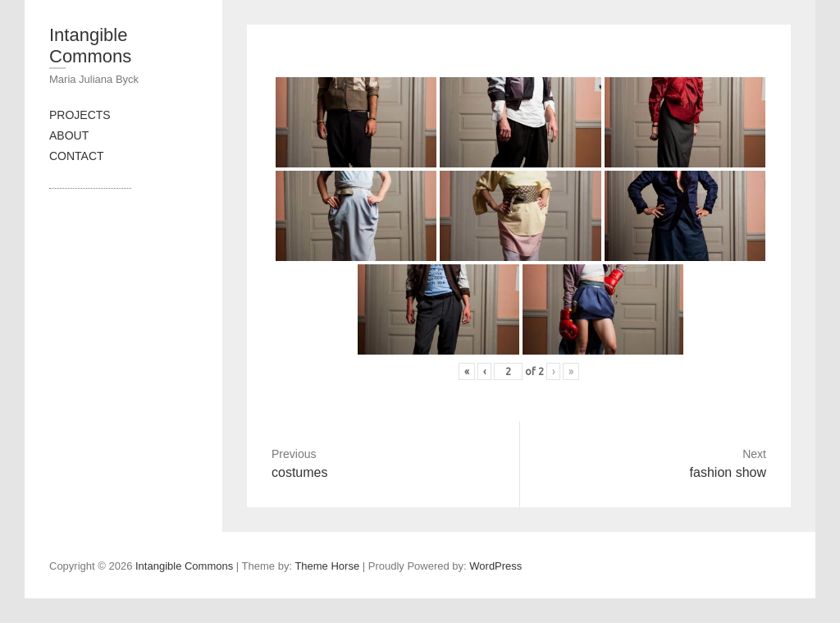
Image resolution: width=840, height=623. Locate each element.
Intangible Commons (90, 46)
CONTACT (77, 156)
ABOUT (69, 135)
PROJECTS (80, 115)
